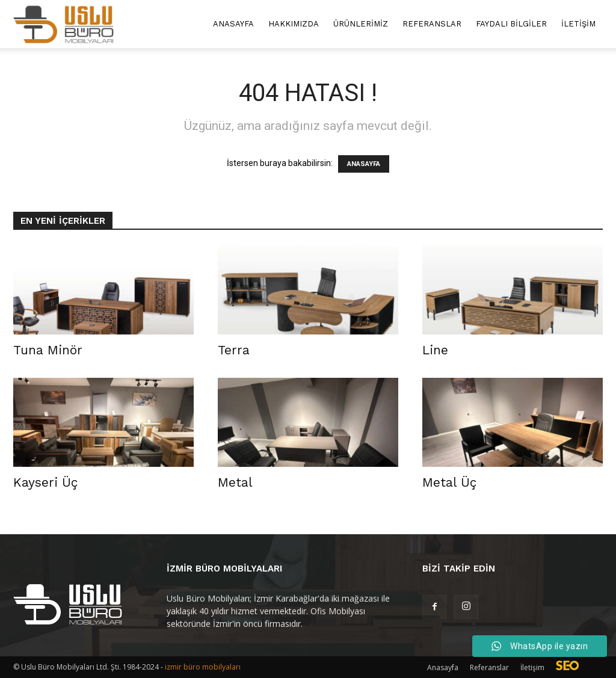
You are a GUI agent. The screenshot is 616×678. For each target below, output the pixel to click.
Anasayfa (233, 24)
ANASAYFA (364, 164)
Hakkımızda (294, 24)
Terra (234, 350)
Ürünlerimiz (361, 24)
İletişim (578, 24)
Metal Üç (449, 482)
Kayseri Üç (45, 482)
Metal (235, 482)
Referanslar (432, 24)
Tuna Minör (48, 350)
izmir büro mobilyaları (203, 667)
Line (435, 350)
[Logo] (63, 24)
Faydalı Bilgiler (511, 24)
